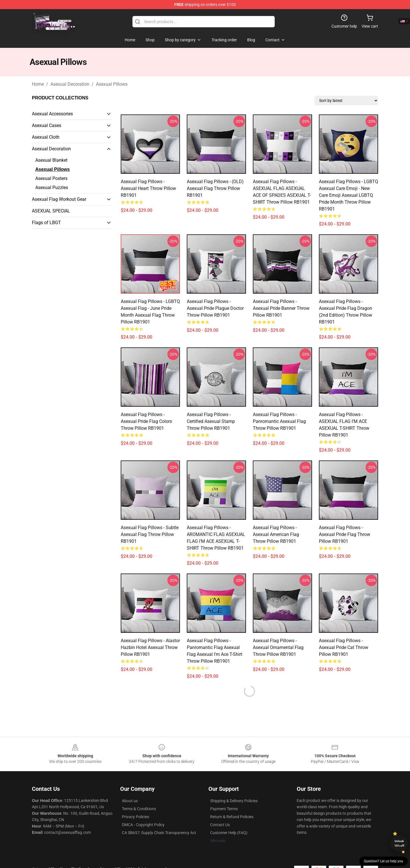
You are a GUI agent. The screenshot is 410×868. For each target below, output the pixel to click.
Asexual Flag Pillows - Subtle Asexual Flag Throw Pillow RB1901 (150, 534)
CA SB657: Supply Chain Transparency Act (159, 833)
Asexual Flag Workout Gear (59, 199)
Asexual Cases (47, 125)
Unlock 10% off (399, 843)
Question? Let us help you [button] (384, 861)
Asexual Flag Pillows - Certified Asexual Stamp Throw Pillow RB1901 (211, 421)
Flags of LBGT (46, 223)
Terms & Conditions (139, 809)
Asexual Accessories (52, 114)
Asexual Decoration (70, 84)
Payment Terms (224, 809)
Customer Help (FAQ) (229, 833)
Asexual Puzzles (52, 188)
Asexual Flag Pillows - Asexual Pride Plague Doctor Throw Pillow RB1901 (215, 308)
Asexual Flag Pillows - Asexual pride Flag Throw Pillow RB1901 (345, 534)
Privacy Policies (136, 817)
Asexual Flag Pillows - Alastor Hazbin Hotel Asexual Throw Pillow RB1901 (150, 647)
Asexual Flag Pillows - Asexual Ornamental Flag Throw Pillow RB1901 (278, 647)
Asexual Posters (51, 178)
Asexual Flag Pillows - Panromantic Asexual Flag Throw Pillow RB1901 (279, 421)
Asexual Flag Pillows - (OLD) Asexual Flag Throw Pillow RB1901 (215, 188)
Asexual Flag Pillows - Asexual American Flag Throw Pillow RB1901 (276, 534)
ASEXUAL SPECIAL (51, 211)
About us (130, 801)
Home (38, 84)
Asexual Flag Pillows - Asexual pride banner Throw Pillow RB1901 (281, 308)
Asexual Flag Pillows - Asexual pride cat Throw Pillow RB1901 (344, 647)
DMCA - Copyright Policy (143, 825)
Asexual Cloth (46, 137)
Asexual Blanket (51, 160)
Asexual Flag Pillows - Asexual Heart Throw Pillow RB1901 (148, 188)
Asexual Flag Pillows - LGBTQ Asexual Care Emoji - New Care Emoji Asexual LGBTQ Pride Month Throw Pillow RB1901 (348, 195)
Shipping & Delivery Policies (234, 801)
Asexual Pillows (112, 84)
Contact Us (220, 825)
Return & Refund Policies (232, 817)
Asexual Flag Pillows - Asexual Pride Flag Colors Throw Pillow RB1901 (146, 421)
